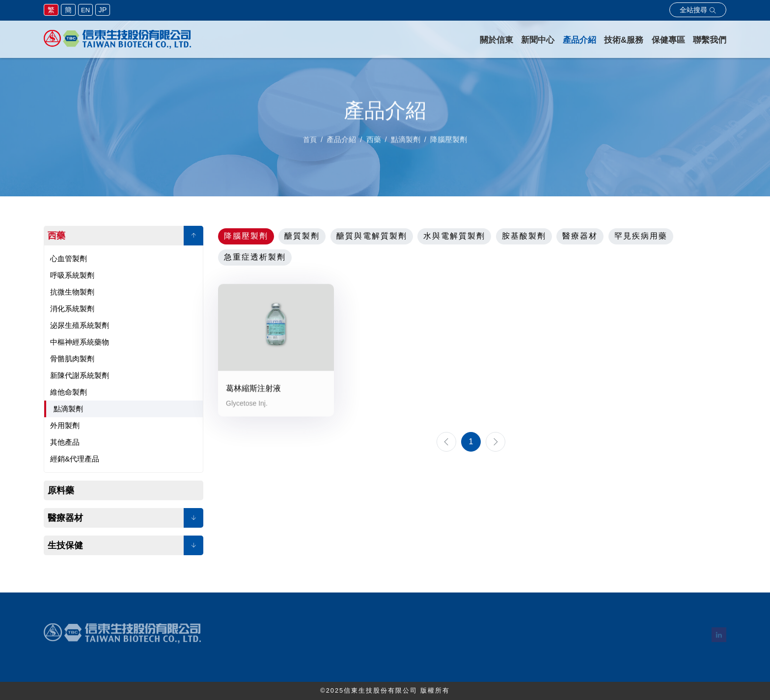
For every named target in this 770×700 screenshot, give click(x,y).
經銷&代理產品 (75, 459)
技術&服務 (624, 40)
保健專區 (668, 40)
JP (103, 10)
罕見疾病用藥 (641, 236)
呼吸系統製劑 (72, 275)
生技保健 (65, 545)
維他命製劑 (69, 392)
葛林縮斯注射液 (253, 390)
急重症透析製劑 (255, 257)
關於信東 (496, 40)
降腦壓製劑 (246, 236)
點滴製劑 (68, 409)
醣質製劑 (302, 236)
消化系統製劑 (72, 309)
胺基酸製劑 (524, 236)
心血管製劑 (69, 258)
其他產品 (65, 442)
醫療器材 (65, 518)
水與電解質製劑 (454, 236)
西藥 (56, 236)
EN (85, 10)
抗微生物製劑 (72, 292)
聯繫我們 (710, 40)
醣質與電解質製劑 (372, 236)
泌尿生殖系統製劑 (80, 325)
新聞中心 (538, 40)
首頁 (310, 142)
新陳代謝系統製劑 (80, 375)
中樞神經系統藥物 (80, 342)
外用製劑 (65, 425)
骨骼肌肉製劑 (72, 359)
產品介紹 (579, 40)
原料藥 (61, 490)
